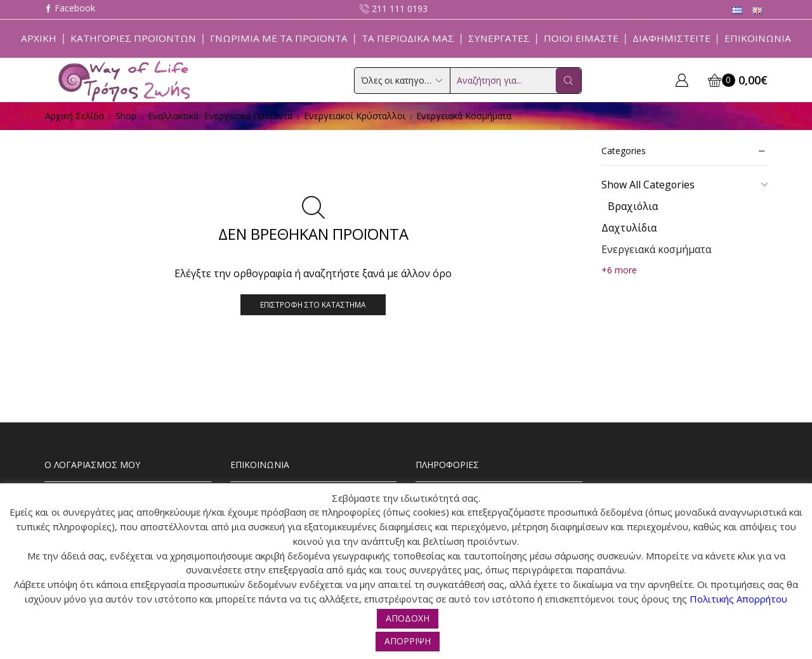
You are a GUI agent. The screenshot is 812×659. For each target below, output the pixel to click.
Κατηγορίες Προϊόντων (133, 38)
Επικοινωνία (758, 38)
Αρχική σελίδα (75, 116)
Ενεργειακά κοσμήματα (656, 249)
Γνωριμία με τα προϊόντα (279, 38)
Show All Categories (648, 185)
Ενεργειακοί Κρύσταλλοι (355, 116)
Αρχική (39, 38)
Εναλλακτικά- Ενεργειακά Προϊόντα (220, 116)
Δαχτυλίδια (629, 228)
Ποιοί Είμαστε (581, 38)
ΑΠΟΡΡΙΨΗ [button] (408, 641)
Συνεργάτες (499, 38)
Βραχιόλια (633, 206)
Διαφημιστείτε (671, 38)
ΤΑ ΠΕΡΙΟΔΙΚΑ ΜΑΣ (408, 38)
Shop (126, 116)
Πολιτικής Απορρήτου (738, 599)
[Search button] (568, 81)
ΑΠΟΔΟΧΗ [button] (408, 618)
